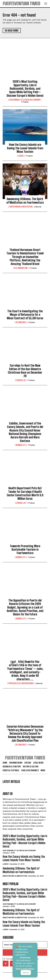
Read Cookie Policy (25, 969)
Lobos (21, 156)
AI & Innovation (21, 268)
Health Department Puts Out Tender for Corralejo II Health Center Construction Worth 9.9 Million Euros (25, 493)
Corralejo (21, 380)
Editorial (38, 207)
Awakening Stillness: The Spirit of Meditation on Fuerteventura (25, 201)
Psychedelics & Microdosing (21, 683)
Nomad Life (21, 445)
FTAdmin (25, 102)
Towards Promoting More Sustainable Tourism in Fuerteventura (25, 550)
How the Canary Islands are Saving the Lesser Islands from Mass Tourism (25, 148)
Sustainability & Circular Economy (25, 100)
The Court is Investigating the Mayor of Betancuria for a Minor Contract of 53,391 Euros (25, 315)
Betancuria (21, 322)
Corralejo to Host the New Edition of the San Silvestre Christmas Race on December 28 (25, 371)
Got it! (26, 973)
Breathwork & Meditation (21, 207)
